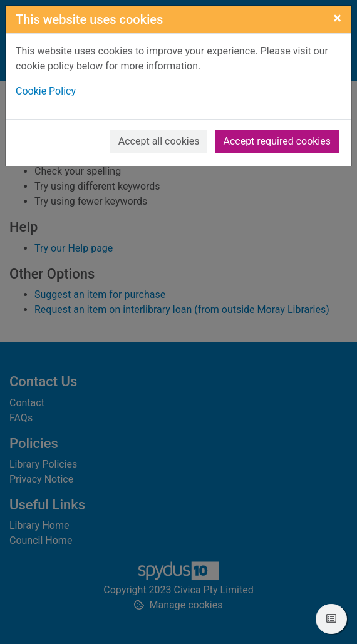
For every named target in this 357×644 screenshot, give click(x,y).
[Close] (337, 18)
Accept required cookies (277, 141)
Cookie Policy (46, 91)
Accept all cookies (159, 141)
